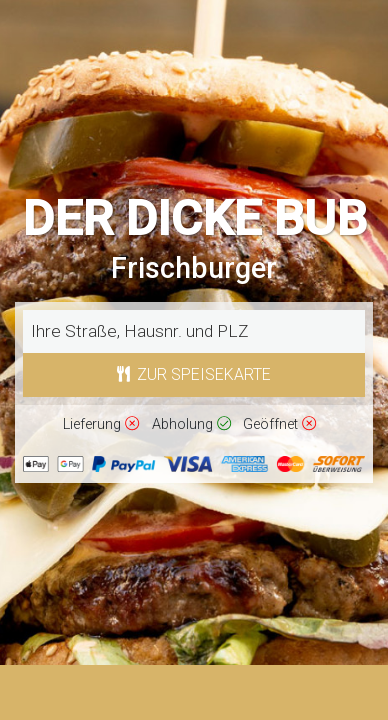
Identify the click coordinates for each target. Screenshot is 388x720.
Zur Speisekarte (194, 374)
